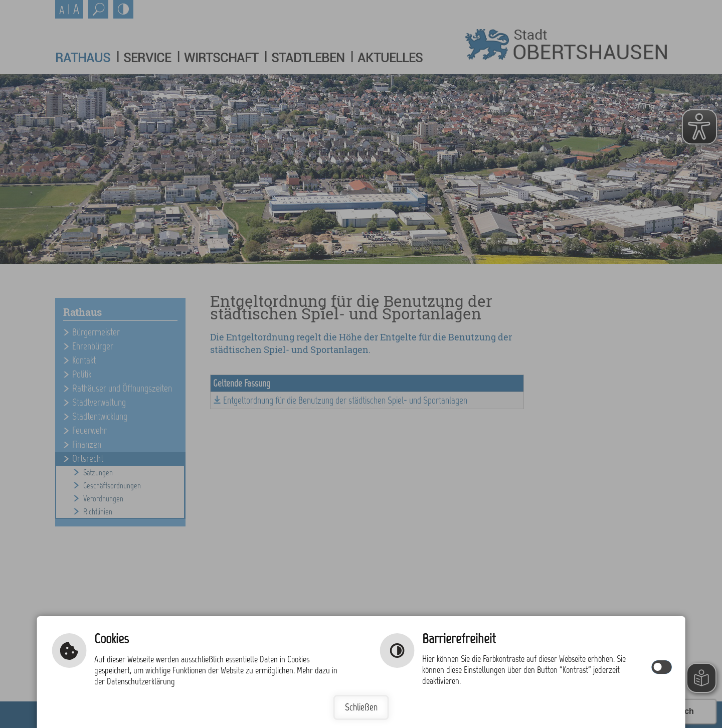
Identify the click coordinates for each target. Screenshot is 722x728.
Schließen (361, 707)
